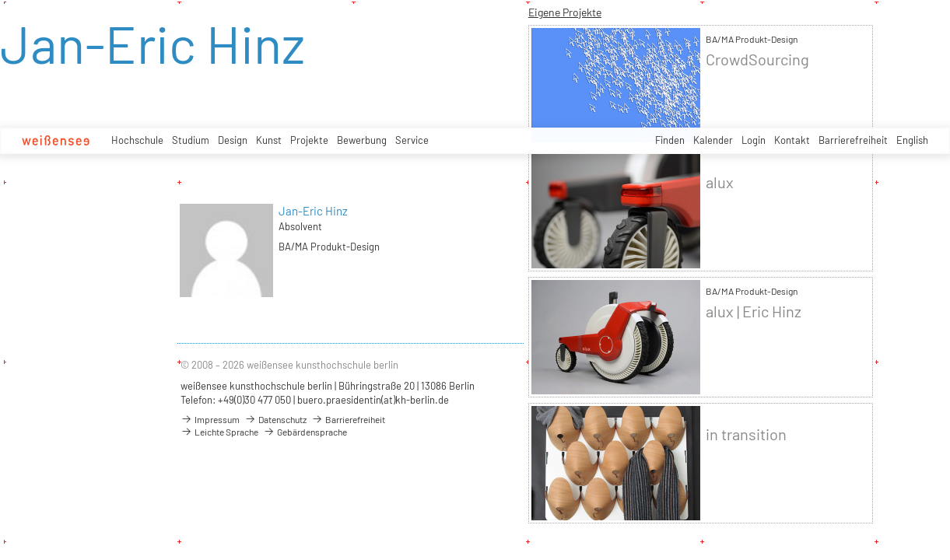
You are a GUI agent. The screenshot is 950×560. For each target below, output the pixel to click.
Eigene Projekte (565, 12)
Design (233, 140)
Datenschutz (275, 419)
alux (720, 182)
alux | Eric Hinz (754, 311)
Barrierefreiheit (853, 140)
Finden (670, 140)
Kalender (713, 140)
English (912, 140)
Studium (191, 140)
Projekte (309, 140)
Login (754, 140)
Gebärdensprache (305, 432)
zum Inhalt (0, 0)
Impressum (210, 419)
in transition (746, 434)
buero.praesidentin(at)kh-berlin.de (373, 400)
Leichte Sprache (219, 432)
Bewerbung (362, 140)
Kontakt (792, 140)
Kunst (269, 140)
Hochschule (137, 140)
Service (412, 140)
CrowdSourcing (757, 59)
